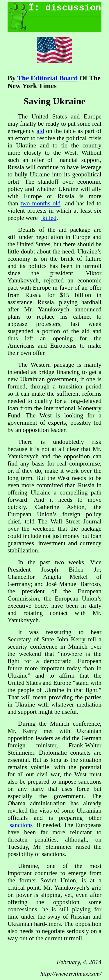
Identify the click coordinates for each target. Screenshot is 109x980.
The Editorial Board (48, 78)
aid (40, 131)
